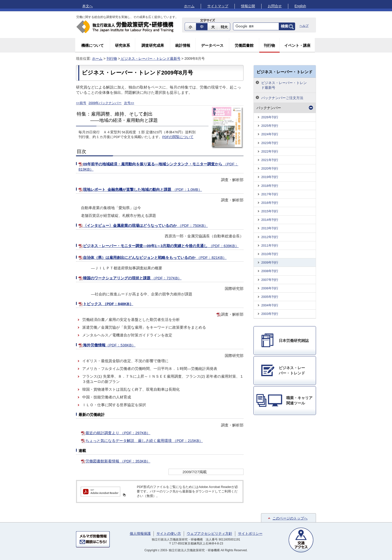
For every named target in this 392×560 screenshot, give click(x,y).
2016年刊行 (270, 203)
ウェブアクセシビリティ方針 (209, 533)
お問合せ (275, 6)
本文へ (87, 6)
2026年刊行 (270, 117)
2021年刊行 (270, 160)
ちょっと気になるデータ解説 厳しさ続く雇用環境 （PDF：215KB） (144, 441)
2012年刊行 (270, 237)
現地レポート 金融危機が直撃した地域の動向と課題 (142, 189)
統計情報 (183, 45)
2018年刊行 (270, 186)
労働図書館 (244, 45)
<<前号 (81, 103)
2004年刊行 (270, 305)
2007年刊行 (270, 280)
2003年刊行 (270, 314)
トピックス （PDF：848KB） (108, 304)
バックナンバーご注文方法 (282, 98)
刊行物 (269, 45)
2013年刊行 (270, 228)
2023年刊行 (270, 143)
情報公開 (248, 6)
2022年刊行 (270, 151)
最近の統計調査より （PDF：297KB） (118, 433)
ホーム (189, 6)
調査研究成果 (153, 45)
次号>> (129, 103)
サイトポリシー (250, 533)
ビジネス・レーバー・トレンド (284, 72)
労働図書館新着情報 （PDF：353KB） (118, 461)
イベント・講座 (297, 45)
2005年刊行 (270, 297)
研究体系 (122, 45)
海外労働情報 (109, 345)
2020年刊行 (270, 168)
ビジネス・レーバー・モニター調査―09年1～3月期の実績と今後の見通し (161, 246)
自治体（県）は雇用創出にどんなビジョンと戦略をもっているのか (155, 257)
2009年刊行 (270, 262)
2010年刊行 (270, 254)
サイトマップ (218, 6)
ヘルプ (304, 26)
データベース (212, 45)
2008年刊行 (270, 271)
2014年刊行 (270, 220)
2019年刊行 (270, 177)
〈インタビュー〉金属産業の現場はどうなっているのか (145, 225)
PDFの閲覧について (178, 137)
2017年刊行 (270, 194)
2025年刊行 (270, 126)
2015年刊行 (270, 211)
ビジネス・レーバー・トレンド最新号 (150, 59)
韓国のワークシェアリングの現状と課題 (132, 278)
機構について (92, 45)
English (300, 6)
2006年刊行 (270, 288)
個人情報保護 (140, 533)
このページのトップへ (290, 518)
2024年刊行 (270, 134)
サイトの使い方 (169, 533)
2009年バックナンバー (105, 103)
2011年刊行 (270, 245)
